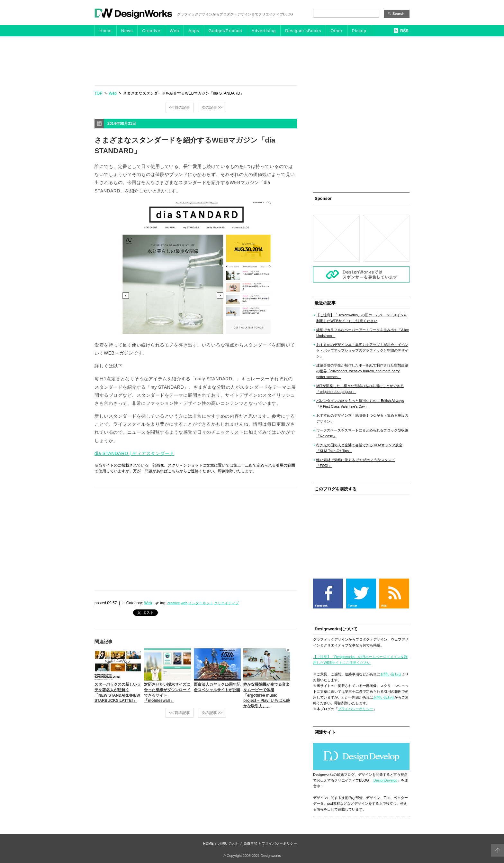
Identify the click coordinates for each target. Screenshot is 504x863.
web (184, 603)
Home (106, 31)
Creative (151, 31)
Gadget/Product (225, 31)
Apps (194, 31)
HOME (208, 843)
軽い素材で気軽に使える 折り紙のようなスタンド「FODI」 (356, 463)
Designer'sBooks (303, 31)
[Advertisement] (252, 60)
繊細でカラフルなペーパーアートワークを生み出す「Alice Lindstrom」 (363, 333)
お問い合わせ (391, 674)
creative (174, 603)
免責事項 (250, 843)
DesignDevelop (386, 780)
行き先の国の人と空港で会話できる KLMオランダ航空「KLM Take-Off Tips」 (359, 448)
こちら (174, 471)
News (127, 31)
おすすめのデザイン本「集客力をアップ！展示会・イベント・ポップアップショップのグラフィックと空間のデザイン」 (362, 350)
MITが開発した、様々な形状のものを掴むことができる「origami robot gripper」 (360, 389)
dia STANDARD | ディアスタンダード (134, 453)
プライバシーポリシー (355, 709)
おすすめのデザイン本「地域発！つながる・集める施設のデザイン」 (362, 418)
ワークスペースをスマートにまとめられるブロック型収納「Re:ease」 (362, 433)
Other (337, 31)
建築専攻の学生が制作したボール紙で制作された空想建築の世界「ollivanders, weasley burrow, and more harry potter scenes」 (362, 371)
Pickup (359, 31)
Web (175, 31)
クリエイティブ (226, 603)
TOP (98, 93)
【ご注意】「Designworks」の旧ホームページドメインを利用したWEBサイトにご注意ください (362, 318)
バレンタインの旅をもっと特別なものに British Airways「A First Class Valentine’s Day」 (360, 404)
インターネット (201, 603)
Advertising (264, 31)
